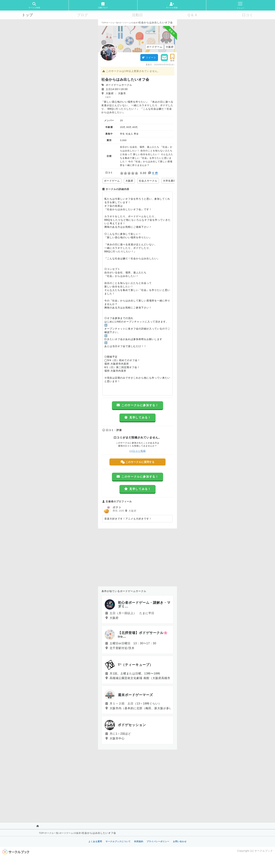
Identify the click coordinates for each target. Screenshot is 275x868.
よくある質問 (95, 842)
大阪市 (108, 97)
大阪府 (135, 23)
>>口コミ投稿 (137, 451)
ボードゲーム (125, 23)
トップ (27, 15)
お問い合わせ (180, 842)
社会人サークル (148, 181)
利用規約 (139, 842)
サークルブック (264, 851)
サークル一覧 (112, 23)
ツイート (149, 58)
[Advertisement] (137, 557)
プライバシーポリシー (158, 842)
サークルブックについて (118, 842)
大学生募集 (170, 181)
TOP (104, 23)
